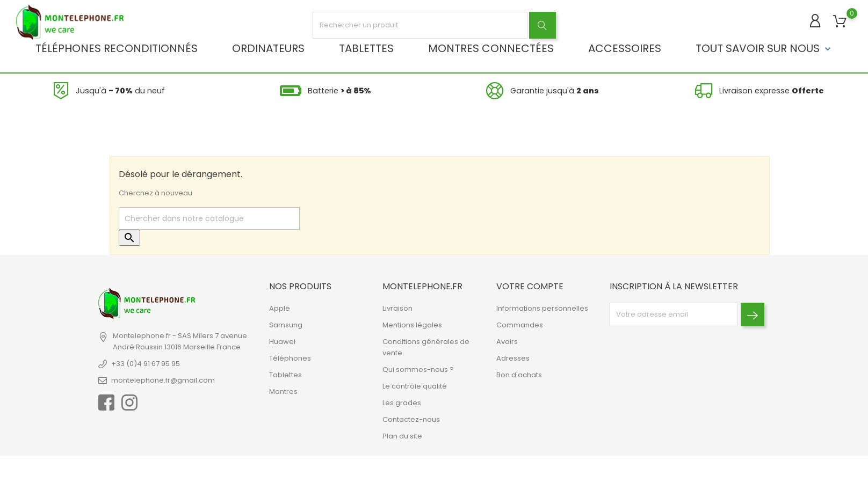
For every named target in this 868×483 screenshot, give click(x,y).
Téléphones (290, 358)
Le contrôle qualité (415, 386)
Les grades (402, 403)
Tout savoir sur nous (764, 48)
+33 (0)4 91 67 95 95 (146, 364)
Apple (280, 308)
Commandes (520, 325)
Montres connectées (491, 48)
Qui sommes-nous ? (418, 369)
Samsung (286, 325)
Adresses (513, 358)
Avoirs (507, 342)
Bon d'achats (519, 375)
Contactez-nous (411, 419)
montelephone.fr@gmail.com (163, 380)
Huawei (282, 342)
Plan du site (402, 436)
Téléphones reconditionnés (117, 48)
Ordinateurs (268, 48)
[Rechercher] (209, 218)
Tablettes (366, 48)
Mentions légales (412, 325)
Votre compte (530, 286)
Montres (283, 391)
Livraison (397, 308)
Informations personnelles (542, 308)
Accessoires (625, 48)
